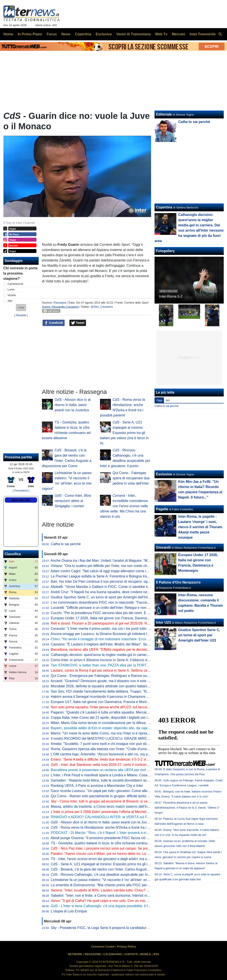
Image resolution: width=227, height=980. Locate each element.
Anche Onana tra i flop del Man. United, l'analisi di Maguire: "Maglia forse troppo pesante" (120, 561)
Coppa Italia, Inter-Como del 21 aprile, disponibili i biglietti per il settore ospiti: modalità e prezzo (125, 718)
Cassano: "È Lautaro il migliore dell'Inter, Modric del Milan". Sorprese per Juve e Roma (118, 644)
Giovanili (163, 547)
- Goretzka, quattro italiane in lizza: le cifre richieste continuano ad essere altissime (118, 843)
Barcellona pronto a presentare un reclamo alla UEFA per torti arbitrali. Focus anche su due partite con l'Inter (135, 770)
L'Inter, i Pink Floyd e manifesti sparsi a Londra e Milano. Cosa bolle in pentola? (112, 775)
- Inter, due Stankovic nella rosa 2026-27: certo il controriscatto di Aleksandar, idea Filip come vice (130, 765)
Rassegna (60, 303)
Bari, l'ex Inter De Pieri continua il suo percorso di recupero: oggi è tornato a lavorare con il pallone (127, 581)
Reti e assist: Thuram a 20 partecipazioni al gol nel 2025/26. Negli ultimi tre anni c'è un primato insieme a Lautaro (138, 623)
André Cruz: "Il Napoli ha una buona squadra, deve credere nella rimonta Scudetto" (115, 592)
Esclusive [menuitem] (104, 34)
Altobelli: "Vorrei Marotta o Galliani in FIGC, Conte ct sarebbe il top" (103, 587)
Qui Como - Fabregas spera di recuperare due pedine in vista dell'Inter (131, 478)
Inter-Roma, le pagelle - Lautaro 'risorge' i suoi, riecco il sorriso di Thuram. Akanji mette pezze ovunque (200, 527)
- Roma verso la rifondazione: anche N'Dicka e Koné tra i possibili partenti (112, 827)
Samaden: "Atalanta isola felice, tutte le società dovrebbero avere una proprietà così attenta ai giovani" (130, 780)
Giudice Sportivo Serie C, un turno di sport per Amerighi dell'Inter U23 (105, 597)
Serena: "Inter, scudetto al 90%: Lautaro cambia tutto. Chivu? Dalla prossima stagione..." (119, 890)
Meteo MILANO (21, 500)
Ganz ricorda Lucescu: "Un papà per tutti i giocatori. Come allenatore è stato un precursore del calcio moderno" (137, 791)
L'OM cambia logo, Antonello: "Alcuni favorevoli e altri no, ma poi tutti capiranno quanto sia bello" (126, 754)
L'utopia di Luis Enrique (69, 911)
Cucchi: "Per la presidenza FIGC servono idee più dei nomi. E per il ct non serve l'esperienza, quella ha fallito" (136, 613)
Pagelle (162, 509)
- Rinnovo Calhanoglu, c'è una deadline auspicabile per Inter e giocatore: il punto (117, 875)
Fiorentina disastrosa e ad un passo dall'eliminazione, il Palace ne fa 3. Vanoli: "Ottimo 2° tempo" (187, 808)
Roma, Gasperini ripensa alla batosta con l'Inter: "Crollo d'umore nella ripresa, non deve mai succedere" (131, 749)
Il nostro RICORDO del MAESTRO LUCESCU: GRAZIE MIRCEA (101, 738)
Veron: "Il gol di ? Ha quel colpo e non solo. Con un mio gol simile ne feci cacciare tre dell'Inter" (129, 901)
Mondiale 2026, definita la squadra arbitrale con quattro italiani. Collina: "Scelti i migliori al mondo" (126, 686)
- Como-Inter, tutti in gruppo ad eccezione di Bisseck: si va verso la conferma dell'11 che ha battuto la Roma (138, 801)
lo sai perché (66, 544)
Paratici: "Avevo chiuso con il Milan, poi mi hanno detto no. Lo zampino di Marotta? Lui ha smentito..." (129, 854)
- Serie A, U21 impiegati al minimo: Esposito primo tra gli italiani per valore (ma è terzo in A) (124, 433)
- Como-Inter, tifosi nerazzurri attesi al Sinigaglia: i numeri (73, 501)
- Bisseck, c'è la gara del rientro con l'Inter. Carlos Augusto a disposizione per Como (120, 869)
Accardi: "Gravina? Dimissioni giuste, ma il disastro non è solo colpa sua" (107, 681)
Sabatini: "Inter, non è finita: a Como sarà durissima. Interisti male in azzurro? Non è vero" (120, 895)
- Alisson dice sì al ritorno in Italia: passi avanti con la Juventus (73, 405)
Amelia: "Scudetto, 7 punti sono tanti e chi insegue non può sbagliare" (104, 744)
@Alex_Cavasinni (102, 307)
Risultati (21, 315)
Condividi (54, 323)
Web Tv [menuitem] (161, 34)
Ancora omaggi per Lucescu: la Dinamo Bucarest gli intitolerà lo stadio (105, 634)
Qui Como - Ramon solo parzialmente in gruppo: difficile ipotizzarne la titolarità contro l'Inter (122, 796)
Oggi (159, 400)
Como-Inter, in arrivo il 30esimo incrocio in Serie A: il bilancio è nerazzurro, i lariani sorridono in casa (128, 660)
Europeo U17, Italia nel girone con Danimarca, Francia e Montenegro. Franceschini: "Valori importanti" (130, 702)
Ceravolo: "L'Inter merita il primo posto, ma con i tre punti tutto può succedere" (111, 629)
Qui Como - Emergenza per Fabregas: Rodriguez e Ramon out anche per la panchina (117, 676)
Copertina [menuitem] (83, 34)
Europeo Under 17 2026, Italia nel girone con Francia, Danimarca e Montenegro (113, 618)
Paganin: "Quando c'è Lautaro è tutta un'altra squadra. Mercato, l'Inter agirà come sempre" (121, 712)
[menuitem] (220, 34)
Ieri (168, 400)
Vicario (12, 295)
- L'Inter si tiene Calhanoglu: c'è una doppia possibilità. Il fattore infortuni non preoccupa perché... (130, 906)
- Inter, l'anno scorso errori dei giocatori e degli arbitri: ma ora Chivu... (107, 859)
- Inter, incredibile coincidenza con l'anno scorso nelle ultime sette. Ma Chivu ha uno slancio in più (124, 506)
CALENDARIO (113, 954)
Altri (10, 301)
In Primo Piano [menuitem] (30, 34)
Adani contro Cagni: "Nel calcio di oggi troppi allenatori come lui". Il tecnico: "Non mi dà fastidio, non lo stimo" (135, 571)
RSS (156, 954)
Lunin (11, 289)
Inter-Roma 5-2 (171, 296)
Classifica (13, 554)
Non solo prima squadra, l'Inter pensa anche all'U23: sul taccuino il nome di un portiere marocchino (127, 707)
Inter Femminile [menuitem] (203, 34)
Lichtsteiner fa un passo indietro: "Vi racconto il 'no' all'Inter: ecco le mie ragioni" (112, 880)
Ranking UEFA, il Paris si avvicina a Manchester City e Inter (97, 786)
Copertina (164, 207)
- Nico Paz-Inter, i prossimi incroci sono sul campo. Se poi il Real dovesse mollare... (119, 848)
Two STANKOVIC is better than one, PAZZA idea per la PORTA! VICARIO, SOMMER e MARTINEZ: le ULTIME (137, 665)
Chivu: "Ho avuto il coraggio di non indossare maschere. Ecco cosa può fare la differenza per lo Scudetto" (132, 639)
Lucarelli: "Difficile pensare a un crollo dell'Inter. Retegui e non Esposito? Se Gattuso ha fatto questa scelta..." (135, 608)
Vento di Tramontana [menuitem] (133, 34)
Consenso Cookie (103, 947)
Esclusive (164, 474)
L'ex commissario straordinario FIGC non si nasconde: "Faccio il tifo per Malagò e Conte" (120, 602)
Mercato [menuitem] (178, 34)
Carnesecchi (15, 284)
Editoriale (164, 114)
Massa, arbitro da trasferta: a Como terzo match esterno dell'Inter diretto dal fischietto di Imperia (125, 807)
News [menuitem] (66, 34)
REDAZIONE (93, 954)
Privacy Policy (126, 947)
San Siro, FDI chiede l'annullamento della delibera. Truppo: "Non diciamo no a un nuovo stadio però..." (130, 691)
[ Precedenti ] (21, 491)
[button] (21, 308)
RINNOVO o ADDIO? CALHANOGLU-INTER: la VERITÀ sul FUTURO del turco (113, 817)
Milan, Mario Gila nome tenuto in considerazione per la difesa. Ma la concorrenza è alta (118, 723)
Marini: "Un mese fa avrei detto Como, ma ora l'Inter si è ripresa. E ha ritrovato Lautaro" (118, 733)
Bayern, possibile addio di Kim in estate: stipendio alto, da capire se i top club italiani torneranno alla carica (133, 728)
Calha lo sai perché (167, 406)
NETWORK (75, 954)
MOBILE (146, 954)
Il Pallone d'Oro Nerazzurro (178, 582)
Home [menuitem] (8, 34)
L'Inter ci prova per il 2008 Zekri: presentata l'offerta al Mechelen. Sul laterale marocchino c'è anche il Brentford (137, 812)
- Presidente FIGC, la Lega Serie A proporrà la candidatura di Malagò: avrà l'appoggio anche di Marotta (134, 928)
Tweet (78, 323)
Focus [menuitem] (52, 34)
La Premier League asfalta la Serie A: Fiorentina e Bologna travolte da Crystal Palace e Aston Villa (127, 576)
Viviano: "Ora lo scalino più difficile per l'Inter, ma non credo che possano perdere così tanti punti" (126, 566)
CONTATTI (131, 954)
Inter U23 (163, 622)
